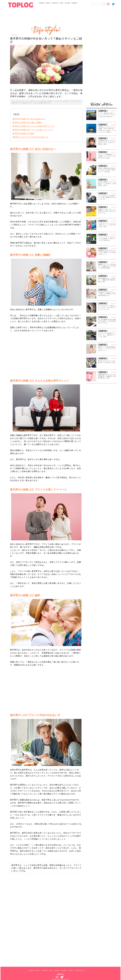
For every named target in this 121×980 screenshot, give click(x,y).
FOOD (61, 3)
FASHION (42, 3)
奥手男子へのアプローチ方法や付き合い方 (30, 137)
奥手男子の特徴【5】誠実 (23, 133)
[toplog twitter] (114, 4)
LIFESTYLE (55, 3)
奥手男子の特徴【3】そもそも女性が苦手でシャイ (34, 126)
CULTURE (67, 3)
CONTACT (71, 970)
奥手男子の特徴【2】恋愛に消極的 (27, 123)
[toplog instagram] (109, 4)
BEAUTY (48, 3)
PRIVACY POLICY (80, 970)
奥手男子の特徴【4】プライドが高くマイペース (33, 130)
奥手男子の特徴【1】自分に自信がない (29, 119)
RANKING (74, 3)
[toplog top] (21, 5)
